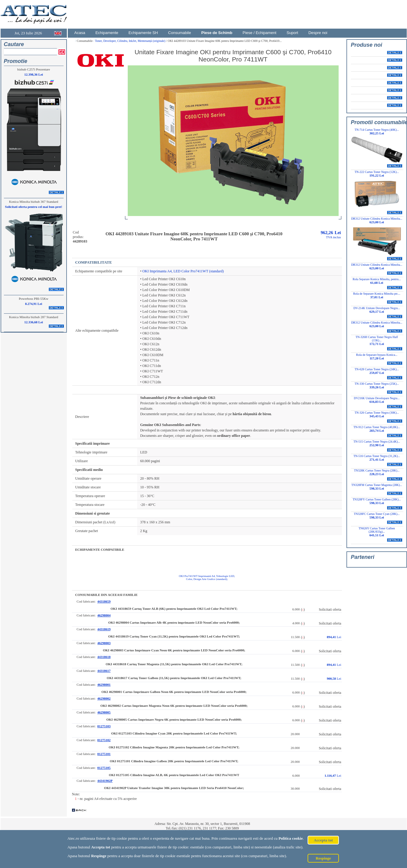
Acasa (80, 33)
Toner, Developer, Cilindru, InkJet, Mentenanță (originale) (130, 41)
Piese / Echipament (259, 33)
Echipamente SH (143, 33)
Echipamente (107, 33)
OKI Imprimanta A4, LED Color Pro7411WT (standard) (183, 271)
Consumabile (180, 33)
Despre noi (318, 33)
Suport (292, 33)
